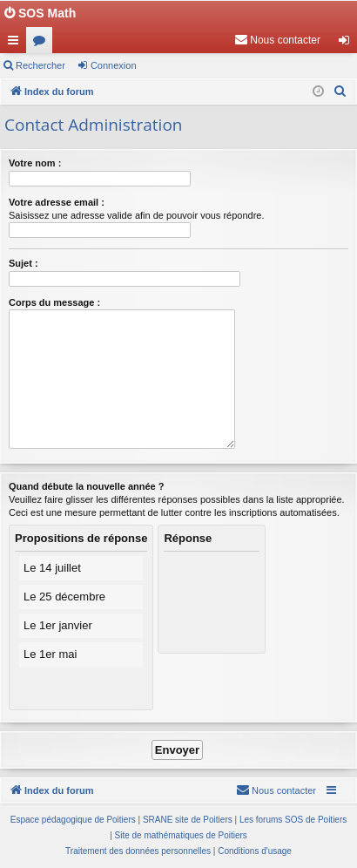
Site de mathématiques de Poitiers (181, 835)
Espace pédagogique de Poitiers (73, 820)
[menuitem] (277, 40)
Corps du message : (54, 302)
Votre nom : (35, 163)
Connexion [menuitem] (348, 44)
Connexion (114, 65)
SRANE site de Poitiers (188, 820)
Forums (43, 44)
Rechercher (40, 65)
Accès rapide (17, 44)
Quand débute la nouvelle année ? (86, 486)
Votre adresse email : (57, 202)
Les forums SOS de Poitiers (293, 820)
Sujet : (24, 263)
